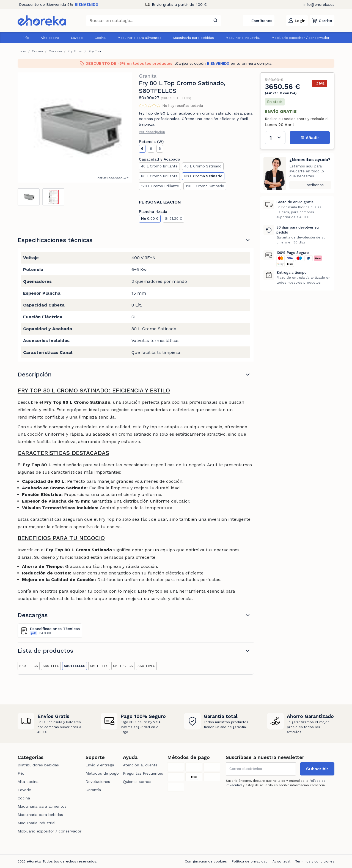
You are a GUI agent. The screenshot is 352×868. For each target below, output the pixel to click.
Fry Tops (75, 51)
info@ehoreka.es (319, 4)
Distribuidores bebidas (38, 765)
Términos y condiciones (315, 861)
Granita (148, 76)
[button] (322, 21)
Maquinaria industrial (243, 38)
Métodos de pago (102, 773)
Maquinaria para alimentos (140, 38)
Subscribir (317, 769)
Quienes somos (137, 782)
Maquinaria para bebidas (194, 38)
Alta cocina (50, 38)
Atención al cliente (140, 765)
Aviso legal (281, 861)
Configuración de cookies (206, 861)
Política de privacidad (250, 861)
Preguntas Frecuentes (143, 773)
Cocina (100, 38)
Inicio (22, 51)
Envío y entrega (100, 765)
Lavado (77, 38)
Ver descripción (152, 132)
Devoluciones (98, 782)
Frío (26, 38)
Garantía (93, 790)
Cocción (55, 51)
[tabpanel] (75, 128)
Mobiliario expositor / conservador (301, 38)
